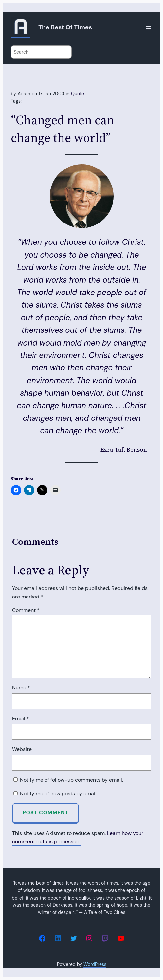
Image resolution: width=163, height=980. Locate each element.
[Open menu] (148, 27)
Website (22, 749)
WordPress (95, 964)
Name (21, 688)
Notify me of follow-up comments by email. (72, 780)
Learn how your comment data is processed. (78, 837)
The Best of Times (65, 27)
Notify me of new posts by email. (59, 794)
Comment (26, 610)
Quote (78, 94)
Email (21, 718)
